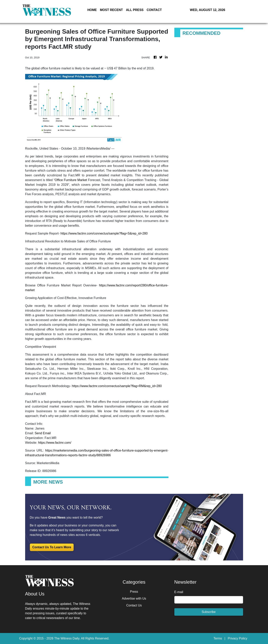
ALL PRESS (135, 10)
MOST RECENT (111, 10)
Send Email (43, 433)
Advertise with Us (134, 598)
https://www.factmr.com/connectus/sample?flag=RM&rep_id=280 (117, 386)
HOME (92, 10)
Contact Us (134, 605)
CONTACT (154, 10)
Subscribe (209, 612)
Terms (218, 638)
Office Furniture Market (71, 180)
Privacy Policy (238, 638)
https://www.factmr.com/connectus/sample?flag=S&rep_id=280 (104, 233)
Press (134, 592)
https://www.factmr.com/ (55, 443)
